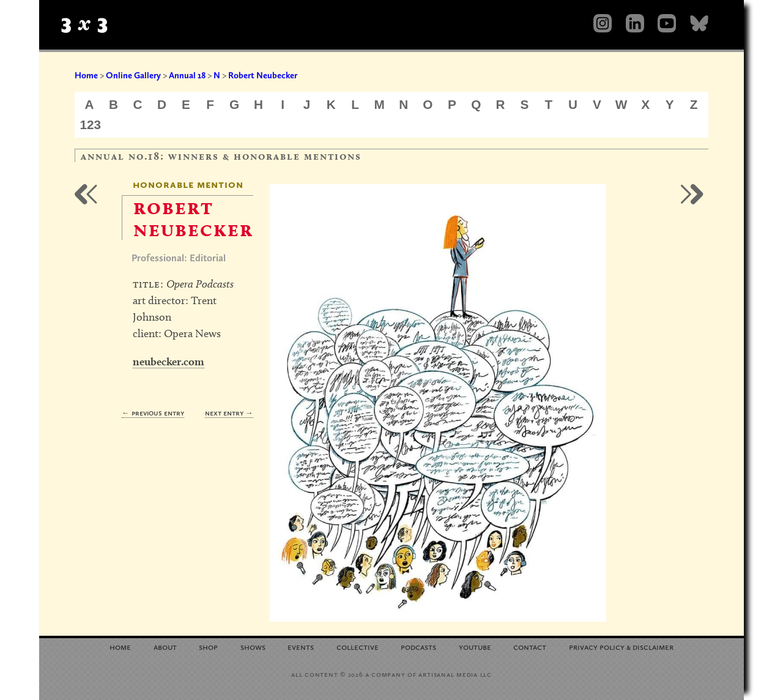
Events (301, 646)
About (165, 646)
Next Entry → (229, 413)
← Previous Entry (153, 413)
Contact (530, 646)
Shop (208, 646)
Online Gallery (133, 75)
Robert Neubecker (263, 75)
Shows (253, 646)
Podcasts (418, 646)
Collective (358, 646)
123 (91, 125)
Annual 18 (187, 75)
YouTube (475, 646)
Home (86, 75)
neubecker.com (169, 361)
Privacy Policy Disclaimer (621, 646)
